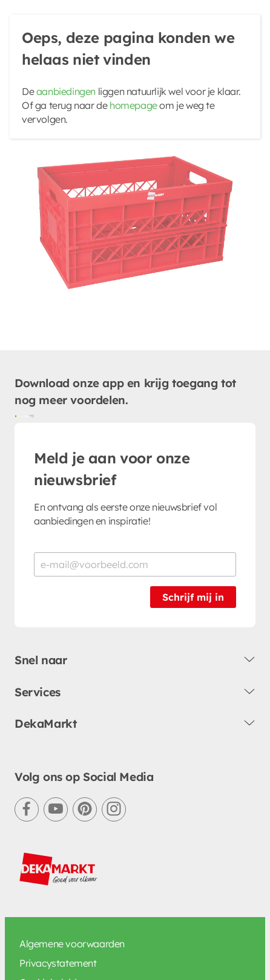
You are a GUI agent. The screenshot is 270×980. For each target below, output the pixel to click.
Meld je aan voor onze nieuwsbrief (112, 469)
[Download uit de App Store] (29, 416)
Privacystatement (58, 963)
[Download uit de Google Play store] (19, 416)
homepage (133, 105)
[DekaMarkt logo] (59, 869)
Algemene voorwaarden (72, 944)
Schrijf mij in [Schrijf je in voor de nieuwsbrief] (193, 597)
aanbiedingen (66, 91)
